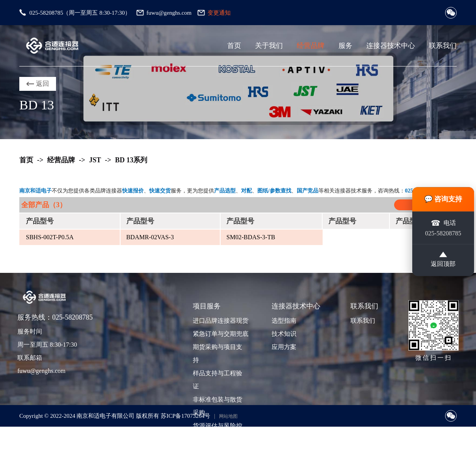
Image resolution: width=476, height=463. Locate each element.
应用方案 (284, 347)
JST (95, 160)
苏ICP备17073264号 (185, 416)
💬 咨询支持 (443, 199)
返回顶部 (443, 260)
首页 (234, 46)
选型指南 (284, 321)
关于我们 (269, 46)
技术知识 (284, 334)
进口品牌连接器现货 (220, 321)
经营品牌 (311, 46)
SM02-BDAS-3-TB (251, 237)
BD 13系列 (131, 160)
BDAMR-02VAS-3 (150, 237)
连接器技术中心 (391, 46)
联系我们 (443, 46)
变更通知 (219, 13)
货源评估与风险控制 (218, 432)
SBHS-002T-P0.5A (50, 237)
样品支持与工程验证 (218, 380)
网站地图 (228, 416)
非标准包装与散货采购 (218, 406)
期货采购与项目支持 (218, 353)
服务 (345, 46)
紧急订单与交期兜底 (220, 334)
